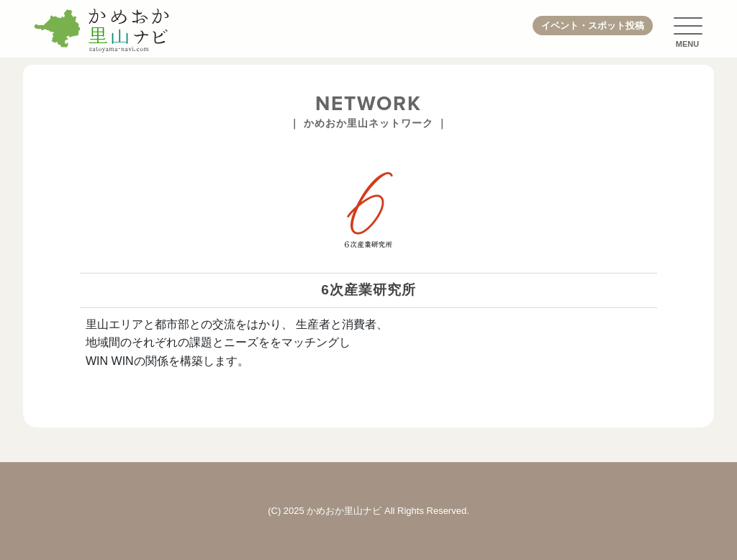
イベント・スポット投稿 (593, 26)
